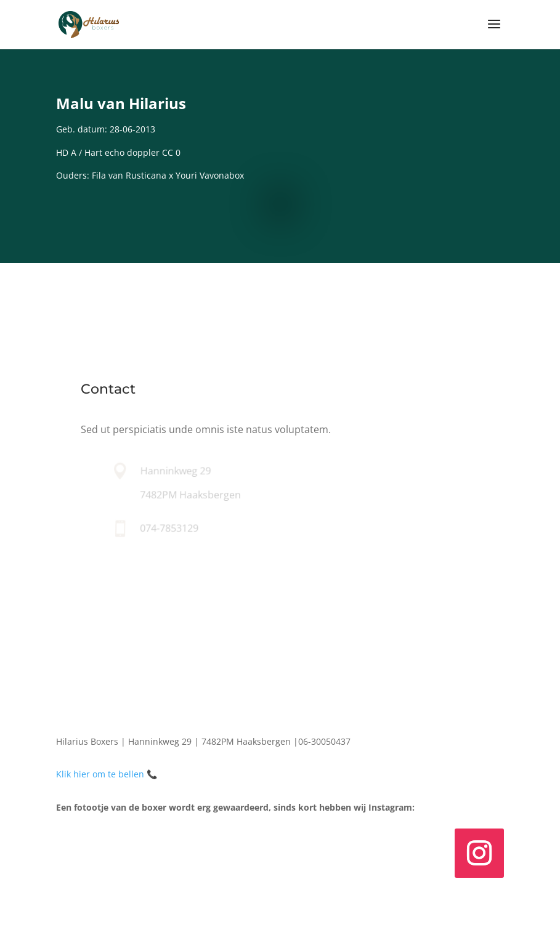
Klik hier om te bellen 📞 (107, 774)
